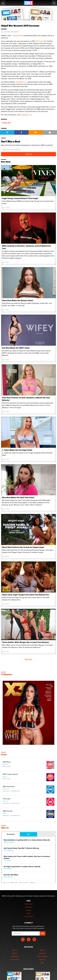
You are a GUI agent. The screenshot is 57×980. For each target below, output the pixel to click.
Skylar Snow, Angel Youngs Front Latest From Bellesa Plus (26, 595)
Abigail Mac (17, 36)
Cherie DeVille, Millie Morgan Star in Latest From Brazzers (26, 642)
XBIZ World (15, 956)
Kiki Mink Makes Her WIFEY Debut (16, 348)
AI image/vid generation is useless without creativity (22, 867)
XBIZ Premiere (15, 960)
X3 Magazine (7, 674)
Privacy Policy (28, 916)
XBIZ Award (40, 41)
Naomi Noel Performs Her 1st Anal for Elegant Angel (23, 547)
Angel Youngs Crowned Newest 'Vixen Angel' (20, 198)
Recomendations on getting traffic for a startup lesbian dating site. (27, 840)
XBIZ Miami (7, 762)
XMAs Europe (8, 811)
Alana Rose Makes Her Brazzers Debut (18, 300)
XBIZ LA (42, 950)
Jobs (28, 834)
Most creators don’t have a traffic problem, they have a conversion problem (27, 857)
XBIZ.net (5, 828)
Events (4, 755)
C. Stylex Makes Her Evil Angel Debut (17, 450)
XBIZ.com (15, 950)
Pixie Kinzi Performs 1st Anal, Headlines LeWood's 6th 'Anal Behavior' (26, 399)
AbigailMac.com (21, 82)
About (29, 913)
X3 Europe (6, 799)
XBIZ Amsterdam (9, 786)
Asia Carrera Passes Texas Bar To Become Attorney (21, 848)
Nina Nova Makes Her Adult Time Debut (18, 497)
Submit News (29, 904)
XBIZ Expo (42, 960)
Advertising (28, 907)
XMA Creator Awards (10, 774)
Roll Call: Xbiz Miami (11, 875)
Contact (29, 910)
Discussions (11, 834)
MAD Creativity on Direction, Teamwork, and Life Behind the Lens (26, 247)
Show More (28, 659)
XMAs (42, 963)
